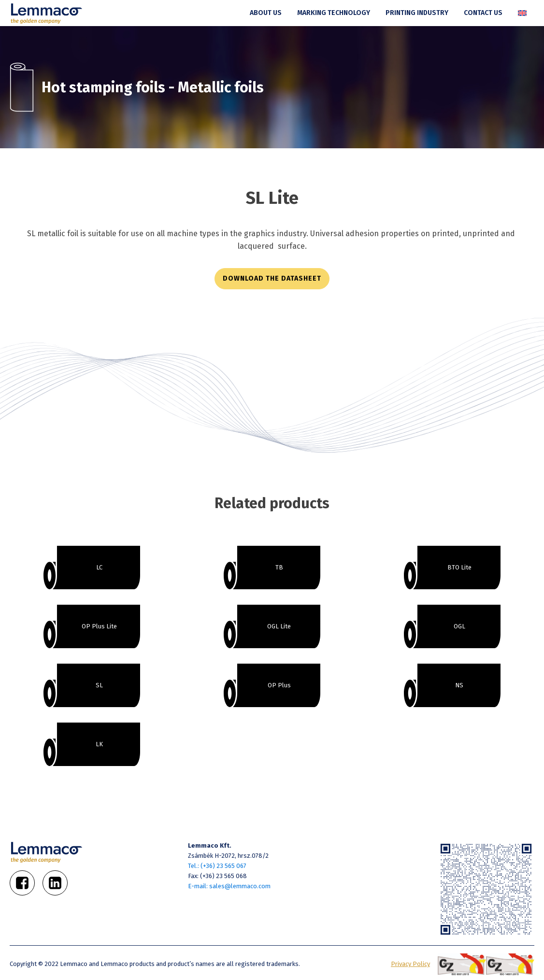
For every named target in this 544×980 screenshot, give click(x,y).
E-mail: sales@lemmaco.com (229, 886)
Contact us (483, 13)
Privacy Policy (410, 964)
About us (266, 13)
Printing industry (417, 13)
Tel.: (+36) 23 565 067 (217, 866)
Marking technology (334, 13)
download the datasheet (272, 278)
